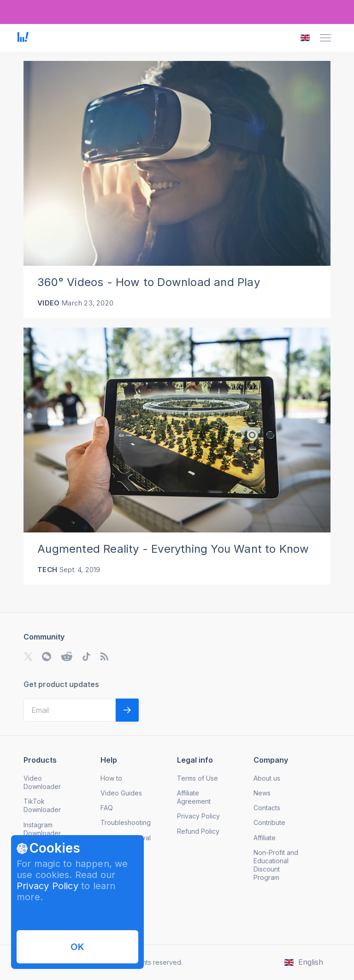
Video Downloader (42, 782)
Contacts (267, 808)
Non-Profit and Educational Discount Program (276, 865)
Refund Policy (198, 831)
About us (267, 778)
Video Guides (121, 793)
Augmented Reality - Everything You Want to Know (173, 549)
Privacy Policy (47, 886)
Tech (47, 570)
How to (111, 778)
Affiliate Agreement (194, 797)
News (262, 793)
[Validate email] (127, 710)
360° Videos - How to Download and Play (149, 282)
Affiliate (265, 838)
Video (48, 303)
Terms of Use (198, 778)
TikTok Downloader (42, 805)
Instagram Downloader (42, 829)
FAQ (107, 808)
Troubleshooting (126, 822)
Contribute (269, 822)
